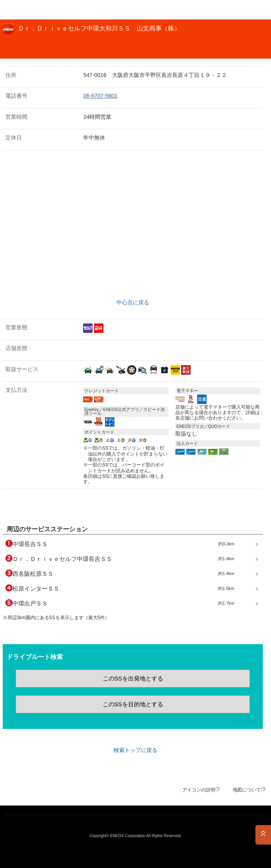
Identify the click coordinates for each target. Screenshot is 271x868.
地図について (247, 790)
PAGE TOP (263, 835)
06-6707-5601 (100, 96)
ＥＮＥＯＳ (26, 10)
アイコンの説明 (199, 790)
